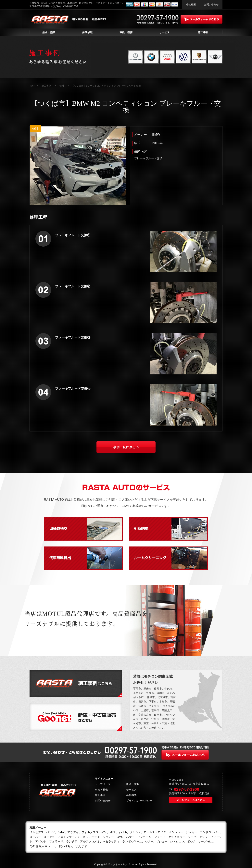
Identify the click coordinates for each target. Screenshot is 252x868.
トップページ (103, 784)
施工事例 (203, 32)
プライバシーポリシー (139, 801)
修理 (36, 129)
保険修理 (87, 32)
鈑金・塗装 (49, 32)
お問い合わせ (211, 5)
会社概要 (191, 5)
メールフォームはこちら (191, 800)
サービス (164, 32)
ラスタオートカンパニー (122, 864)
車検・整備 (126, 32)
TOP (32, 86)
